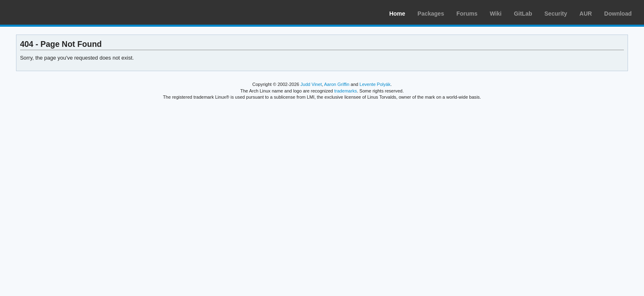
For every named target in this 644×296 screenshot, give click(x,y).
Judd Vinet (311, 84)
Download (618, 14)
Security (556, 14)
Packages (431, 14)
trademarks (346, 91)
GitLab (523, 14)
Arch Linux (45, 12)
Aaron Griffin (337, 84)
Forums (467, 14)
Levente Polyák (375, 84)
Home (397, 14)
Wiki (496, 14)
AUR (586, 14)
